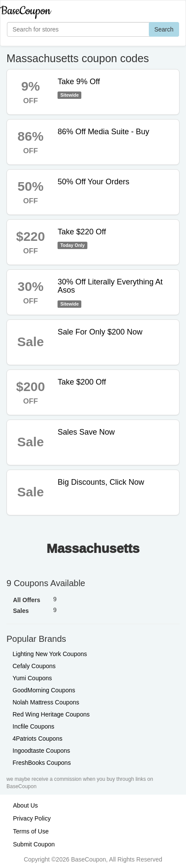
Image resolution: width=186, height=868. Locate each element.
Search (164, 29)
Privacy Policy (32, 818)
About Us (26, 805)
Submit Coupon (34, 844)
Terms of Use (31, 831)
